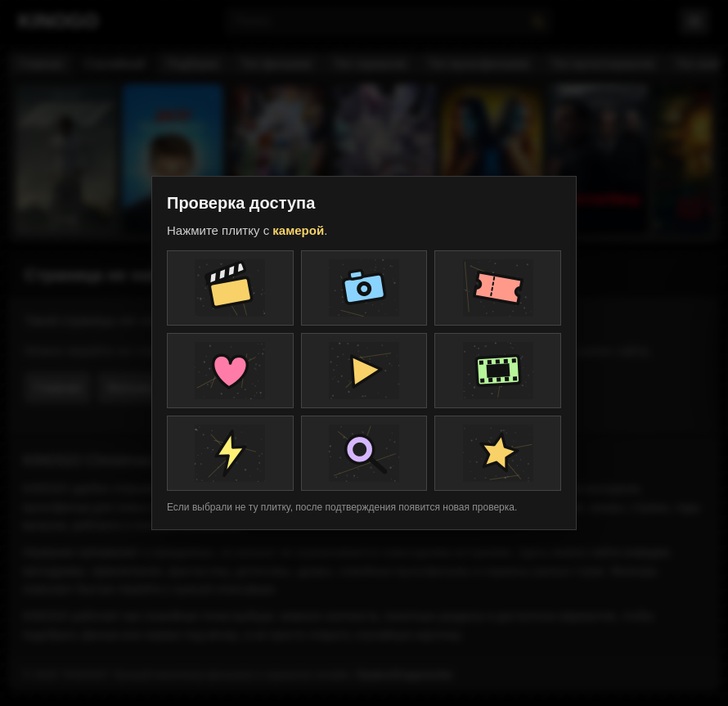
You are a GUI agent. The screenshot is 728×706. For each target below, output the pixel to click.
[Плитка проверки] (230, 288)
